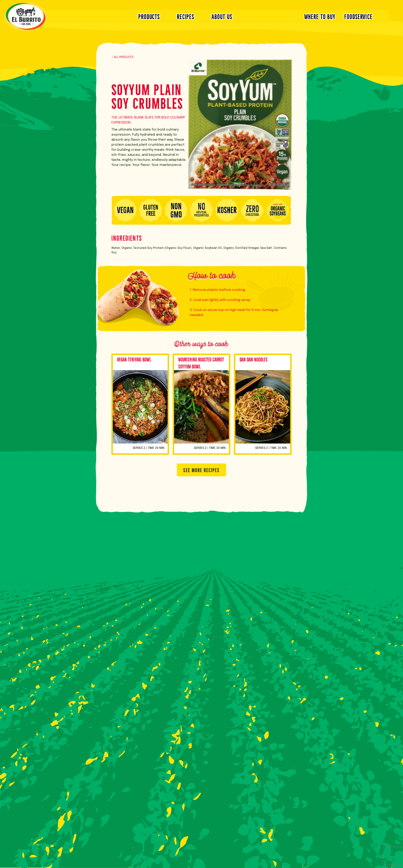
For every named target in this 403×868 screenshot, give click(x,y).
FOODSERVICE (358, 16)
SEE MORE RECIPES (201, 470)
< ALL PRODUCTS (122, 57)
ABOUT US (222, 16)
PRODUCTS (149, 16)
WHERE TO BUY (320, 16)
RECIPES (186, 16)
